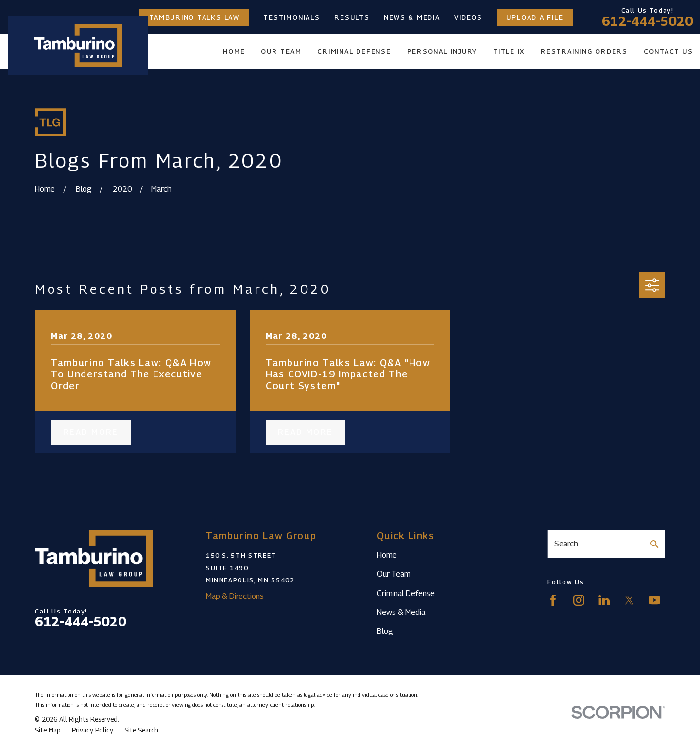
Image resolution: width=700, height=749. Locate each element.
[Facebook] (553, 600)
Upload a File (535, 17)
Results (352, 17)
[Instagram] (579, 600)
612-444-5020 (648, 21)
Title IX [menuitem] (509, 51)
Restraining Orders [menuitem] (584, 51)
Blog (385, 631)
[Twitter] (629, 600)
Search (566, 544)
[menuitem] (48, 730)
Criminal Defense (406, 593)
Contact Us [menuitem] (668, 51)
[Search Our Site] (654, 544)
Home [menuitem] (234, 51)
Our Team (394, 574)
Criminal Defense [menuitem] (354, 51)
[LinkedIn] (604, 600)
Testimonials (291, 17)
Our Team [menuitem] (281, 51)
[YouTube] (655, 600)
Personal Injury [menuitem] (442, 51)
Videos (468, 17)
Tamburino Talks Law (194, 17)
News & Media (412, 17)
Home (387, 555)
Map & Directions (235, 596)
